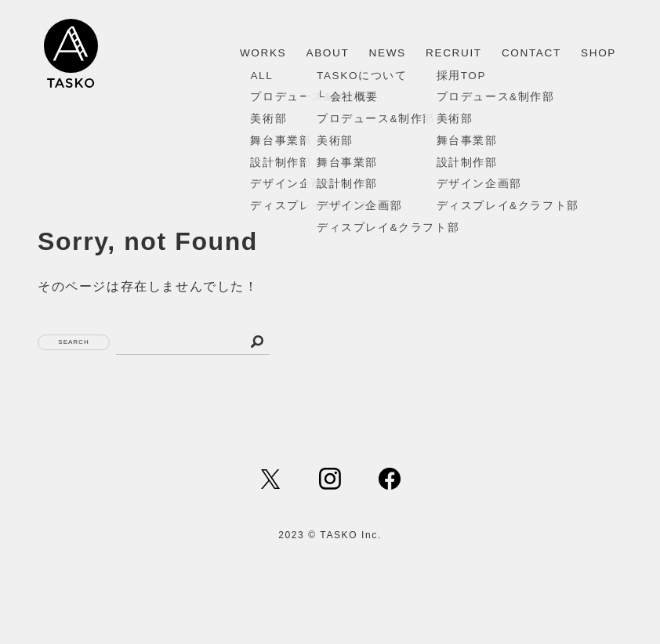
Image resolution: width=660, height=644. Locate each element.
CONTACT (531, 53)
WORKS (263, 53)
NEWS (388, 53)
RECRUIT (454, 53)
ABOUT (328, 53)
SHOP (598, 53)
